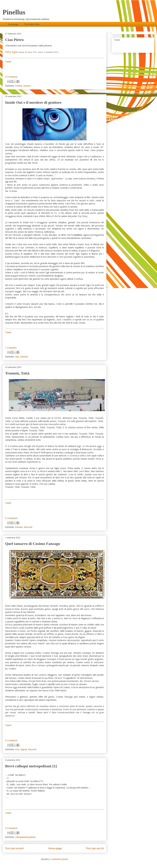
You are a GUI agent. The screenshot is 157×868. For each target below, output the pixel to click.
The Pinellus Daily (32, 24)
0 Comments (11, 77)
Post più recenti (14, 848)
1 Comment (11, 348)
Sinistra (27, 86)
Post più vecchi (95, 848)
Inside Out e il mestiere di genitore (33, 102)
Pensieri (19, 527)
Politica (19, 86)
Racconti (28, 527)
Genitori (24, 357)
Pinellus (14, 12)
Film (17, 357)
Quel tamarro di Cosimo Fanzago (33, 544)
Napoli (24, 749)
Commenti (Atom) (59, 859)
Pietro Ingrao (12, 52)
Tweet (8, 62)
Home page (13, 24)
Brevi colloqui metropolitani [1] (31, 766)
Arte (17, 749)
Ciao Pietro (14, 40)
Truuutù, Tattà (17, 373)
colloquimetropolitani (25, 837)
